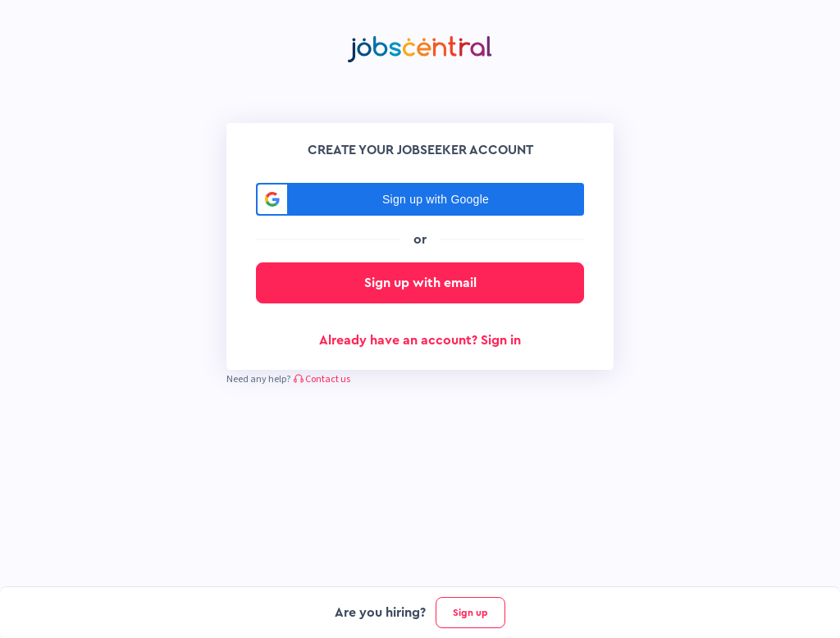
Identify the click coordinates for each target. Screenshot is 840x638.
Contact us (322, 380)
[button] (420, 199)
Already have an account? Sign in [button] (420, 340)
